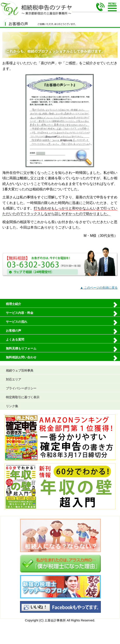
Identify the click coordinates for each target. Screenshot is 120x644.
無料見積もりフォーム (21, 348)
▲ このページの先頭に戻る (99, 288)
